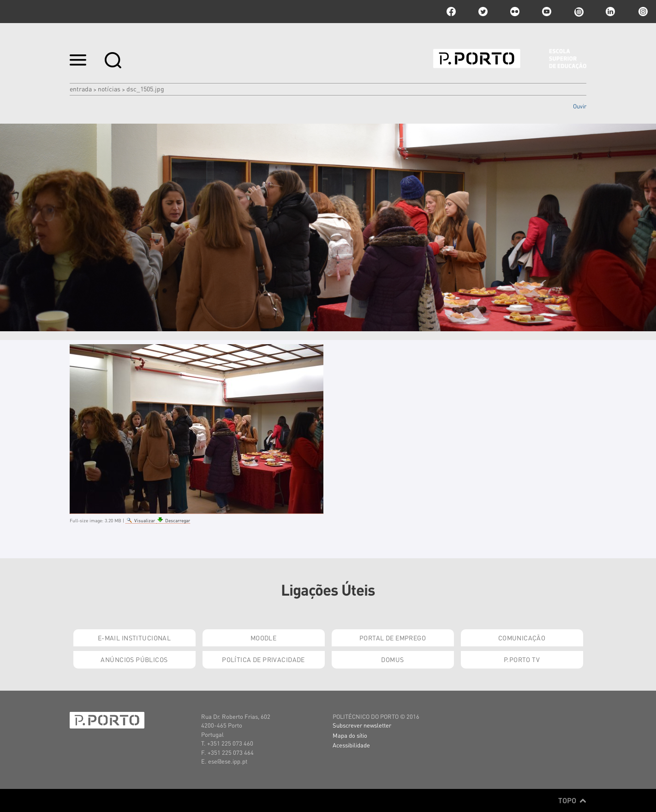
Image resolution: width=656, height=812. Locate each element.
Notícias (109, 89)
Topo (572, 800)
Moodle (264, 638)
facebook (451, 12)
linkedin (610, 12)
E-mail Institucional (134, 638)
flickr (515, 12)
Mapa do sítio (350, 735)
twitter (483, 12)
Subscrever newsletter (362, 725)
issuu (578, 12)
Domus (392, 659)
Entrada (81, 89)
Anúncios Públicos (134, 659)
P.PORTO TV (522, 659)
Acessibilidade (351, 745)
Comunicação (522, 638)
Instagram (642, 12)
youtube (547, 12)
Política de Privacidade (263, 659)
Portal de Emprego (393, 638)
